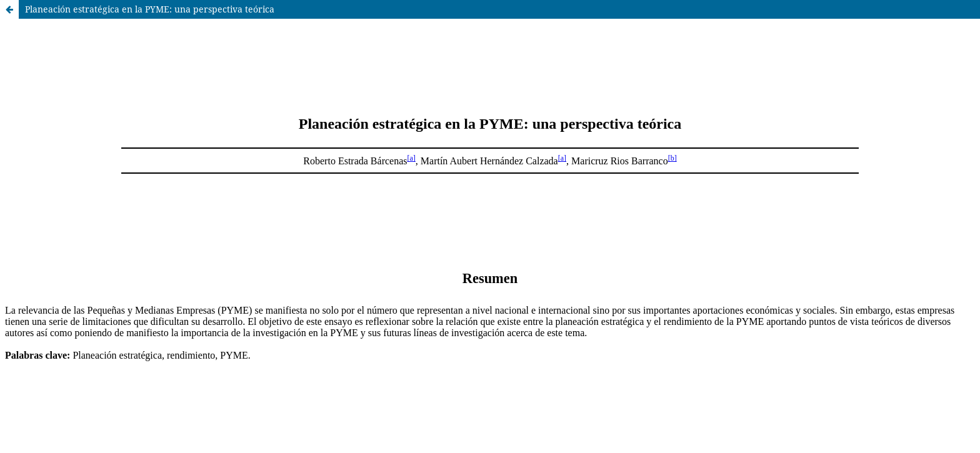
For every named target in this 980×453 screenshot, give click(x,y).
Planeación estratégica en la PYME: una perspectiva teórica (150, 9)
